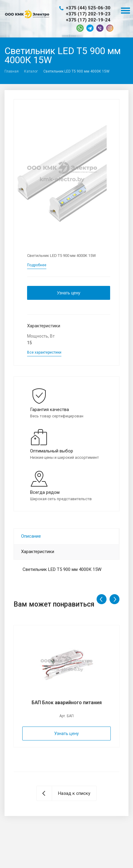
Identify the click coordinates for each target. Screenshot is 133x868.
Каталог (31, 71)
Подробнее (37, 265)
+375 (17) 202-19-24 (88, 20)
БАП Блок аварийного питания (67, 703)
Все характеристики (44, 352)
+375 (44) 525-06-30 (88, 8)
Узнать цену (69, 293)
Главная (12, 71)
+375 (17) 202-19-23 (88, 14)
